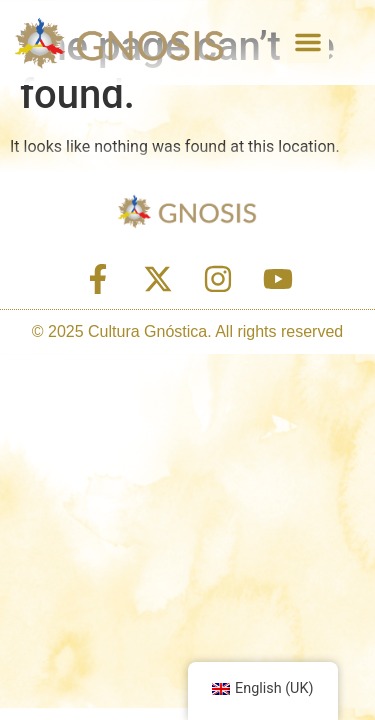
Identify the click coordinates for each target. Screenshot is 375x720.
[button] (308, 42)
